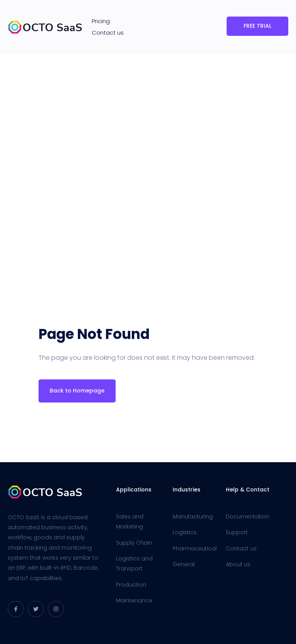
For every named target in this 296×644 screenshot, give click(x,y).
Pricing (101, 21)
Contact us (108, 33)
